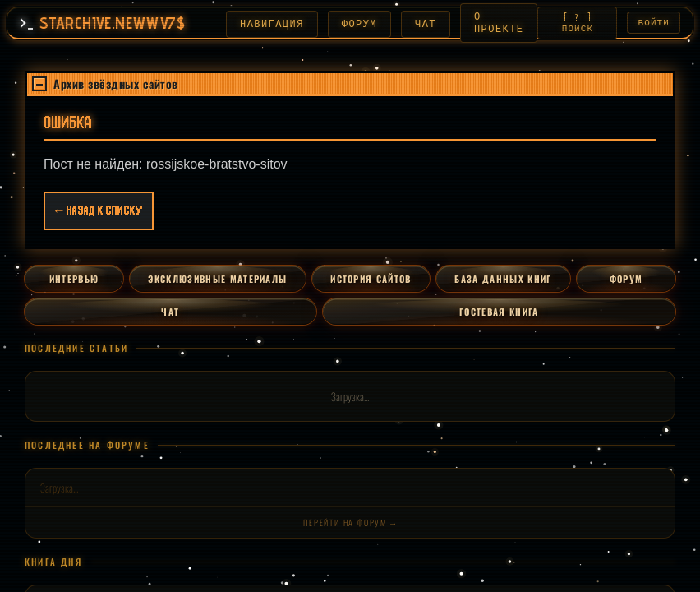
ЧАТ (417, 24)
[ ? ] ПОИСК (576, 23)
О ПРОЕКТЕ (490, 23)
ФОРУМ (351, 24)
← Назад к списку (99, 213)
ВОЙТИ (654, 23)
